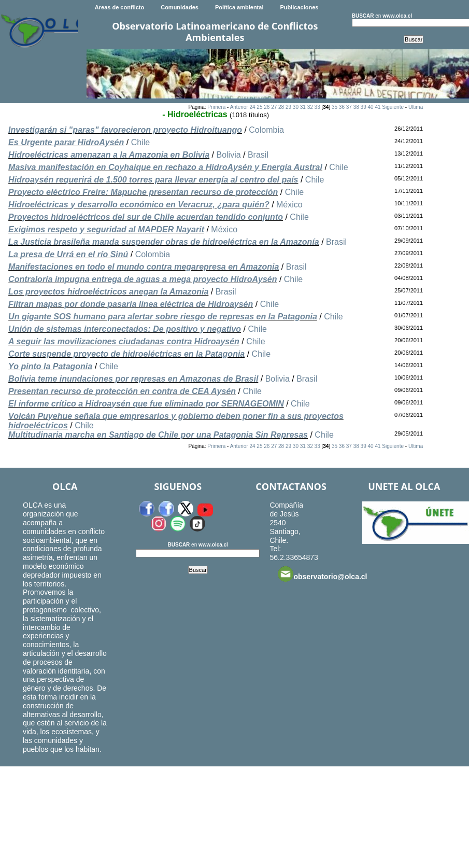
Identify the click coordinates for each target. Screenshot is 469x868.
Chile (140, 142)
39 (364, 107)
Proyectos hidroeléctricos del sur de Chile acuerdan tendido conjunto (146, 217)
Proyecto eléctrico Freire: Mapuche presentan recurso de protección (143, 192)
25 (259, 107)
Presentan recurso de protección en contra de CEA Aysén (122, 391)
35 (335, 107)
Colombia (266, 130)
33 (317, 107)
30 (296, 107)
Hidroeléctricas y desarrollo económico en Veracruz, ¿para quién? (139, 205)
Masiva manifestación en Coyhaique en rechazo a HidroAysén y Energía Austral (165, 167)
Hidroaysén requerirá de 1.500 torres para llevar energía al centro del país (153, 180)
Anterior (239, 107)
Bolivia (228, 155)
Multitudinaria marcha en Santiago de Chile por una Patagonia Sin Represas (158, 435)
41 (378, 107)
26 (267, 107)
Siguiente (393, 107)
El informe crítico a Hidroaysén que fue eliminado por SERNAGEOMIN (146, 404)
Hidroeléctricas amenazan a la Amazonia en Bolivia (109, 155)
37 (349, 107)
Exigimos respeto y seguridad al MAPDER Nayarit (106, 229)
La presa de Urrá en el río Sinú (68, 254)
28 (281, 107)
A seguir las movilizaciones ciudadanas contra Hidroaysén (124, 341)
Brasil (258, 155)
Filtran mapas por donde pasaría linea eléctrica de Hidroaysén (131, 304)
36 (342, 107)
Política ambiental (239, 7)
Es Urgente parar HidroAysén (66, 142)
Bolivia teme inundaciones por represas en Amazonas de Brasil (133, 379)
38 (356, 107)
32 (310, 107)
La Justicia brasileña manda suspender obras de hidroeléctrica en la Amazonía (164, 242)
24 (252, 107)
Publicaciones (299, 7)
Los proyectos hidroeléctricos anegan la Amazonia (108, 292)
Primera (216, 107)
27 (274, 107)
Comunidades (180, 7)
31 (303, 107)
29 (288, 107)
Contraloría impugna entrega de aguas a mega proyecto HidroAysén (143, 279)
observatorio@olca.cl (322, 574)
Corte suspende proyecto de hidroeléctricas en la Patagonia (126, 354)
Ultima (416, 107)
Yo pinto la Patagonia (50, 366)
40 (370, 107)
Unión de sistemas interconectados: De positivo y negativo (125, 329)
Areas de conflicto (119, 7)
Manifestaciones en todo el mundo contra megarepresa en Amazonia (144, 267)
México (289, 205)
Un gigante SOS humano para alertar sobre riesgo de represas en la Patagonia (163, 317)
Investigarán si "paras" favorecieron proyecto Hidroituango (125, 130)
